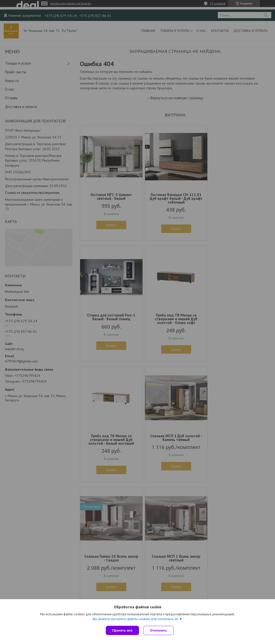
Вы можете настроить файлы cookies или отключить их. (136, 619)
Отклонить (159, 630)
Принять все (122, 630)
